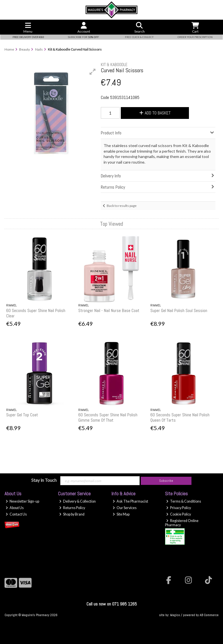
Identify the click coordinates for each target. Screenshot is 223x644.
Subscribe (166, 481)
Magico (175, 615)
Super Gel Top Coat (22, 415)
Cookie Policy (179, 514)
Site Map (121, 514)
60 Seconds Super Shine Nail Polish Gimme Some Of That (108, 417)
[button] (93, 72)
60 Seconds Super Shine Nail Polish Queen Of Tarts (180, 417)
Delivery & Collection (77, 501)
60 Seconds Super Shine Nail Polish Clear (36, 313)
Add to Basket (155, 113)
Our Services (125, 508)
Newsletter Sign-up (22, 501)
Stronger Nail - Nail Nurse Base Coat (109, 310)
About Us (15, 508)
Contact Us (16, 514)
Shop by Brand (72, 514)
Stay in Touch (44, 480)
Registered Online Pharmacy (182, 523)
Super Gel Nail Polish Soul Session (179, 310)
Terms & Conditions (184, 501)
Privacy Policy (179, 508)
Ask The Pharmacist (130, 501)
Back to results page (122, 206)
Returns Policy (72, 508)
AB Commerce (209, 615)
